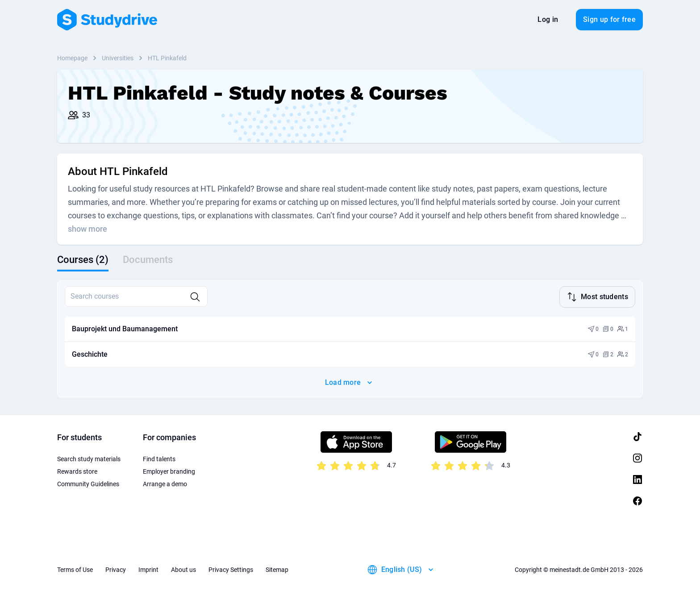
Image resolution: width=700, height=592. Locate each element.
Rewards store (77, 471)
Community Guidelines (88, 484)
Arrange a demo (165, 484)
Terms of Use (75, 570)
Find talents (159, 459)
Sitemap (277, 570)
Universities (118, 58)
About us (183, 570)
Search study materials (89, 459)
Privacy (116, 570)
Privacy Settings (231, 570)
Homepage (72, 58)
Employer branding (169, 471)
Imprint (148, 570)
